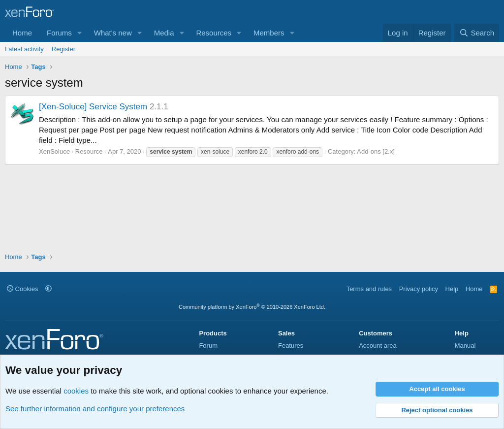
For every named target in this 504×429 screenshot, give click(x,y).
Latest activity (24, 49)
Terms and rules (369, 289)
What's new (113, 33)
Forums (59, 33)
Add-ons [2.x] (376, 151)
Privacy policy (419, 289)
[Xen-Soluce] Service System (93, 107)
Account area (378, 346)
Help (452, 289)
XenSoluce (54, 151)
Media (164, 33)
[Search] (477, 33)
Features (291, 346)
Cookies (23, 289)
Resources (214, 33)
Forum (208, 346)
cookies (76, 391)
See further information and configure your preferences (95, 409)
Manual (465, 346)
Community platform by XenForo (252, 307)
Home (22, 33)
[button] (80, 33)
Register (63, 49)
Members (269, 33)
